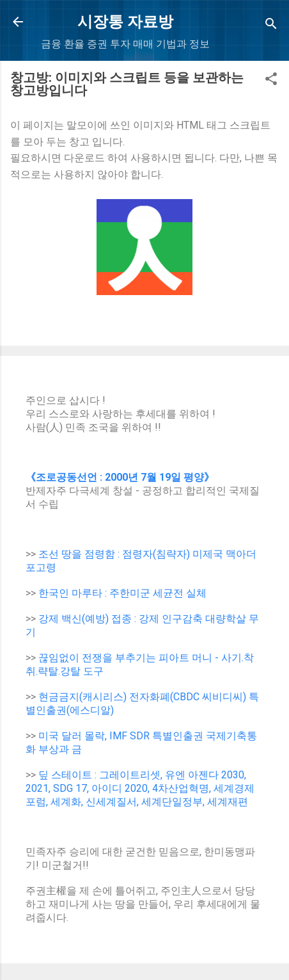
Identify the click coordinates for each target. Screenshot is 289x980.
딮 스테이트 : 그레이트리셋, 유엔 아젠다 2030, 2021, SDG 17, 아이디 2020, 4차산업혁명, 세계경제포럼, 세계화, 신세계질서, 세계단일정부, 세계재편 (140, 788)
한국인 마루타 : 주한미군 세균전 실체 (122, 593)
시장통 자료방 (125, 22)
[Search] (271, 26)
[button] (271, 81)
